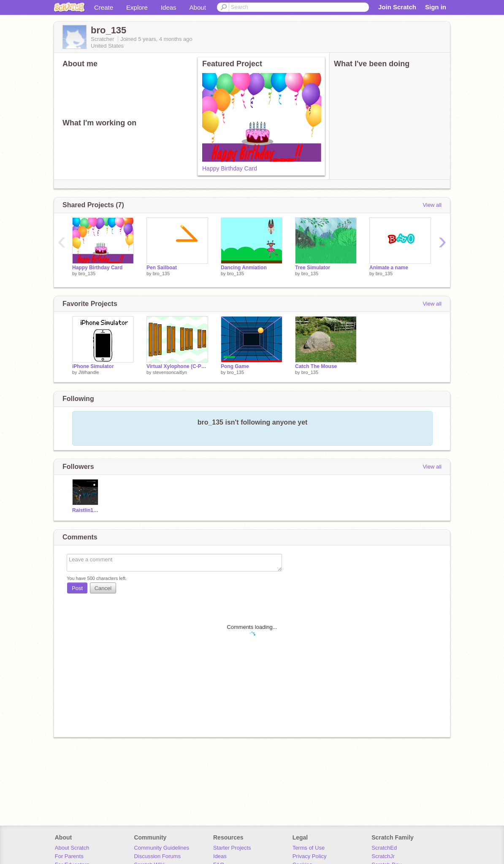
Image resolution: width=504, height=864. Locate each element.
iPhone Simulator (93, 366)
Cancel (103, 588)
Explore (137, 7)
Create (104, 7)
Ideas (169, 7)
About (198, 7)
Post (77, 588)
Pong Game (235, 366)
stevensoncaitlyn (170, 372)
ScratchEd (384, 848)
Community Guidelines (161, 848)
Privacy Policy (310, 856)
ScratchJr (383, 856)
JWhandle (89, 372)
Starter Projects (232, 848)
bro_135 (87, 274)
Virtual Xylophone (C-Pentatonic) (177, 366)
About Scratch (72, 848)
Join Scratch (397, 7)
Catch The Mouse (316, 366)
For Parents (69, 856)
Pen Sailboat (162, 268)
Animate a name (389, 268)
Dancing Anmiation (244, 268)
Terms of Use (309, 848)
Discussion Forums (157, 856)
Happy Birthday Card (230, 168)
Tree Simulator (313, 268)
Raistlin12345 (86, 510)
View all (432, 205)
